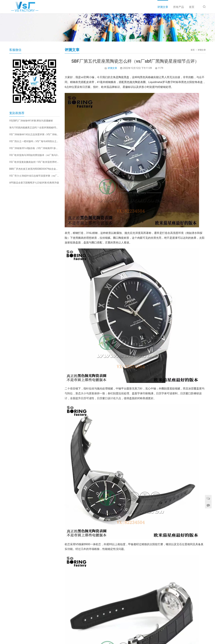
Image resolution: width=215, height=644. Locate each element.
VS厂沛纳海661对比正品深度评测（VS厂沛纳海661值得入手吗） (34, 134)
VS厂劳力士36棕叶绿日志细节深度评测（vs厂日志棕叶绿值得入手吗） (34, 176)
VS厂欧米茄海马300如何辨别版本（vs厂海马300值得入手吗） (34, 155)
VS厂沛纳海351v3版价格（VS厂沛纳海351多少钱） (34, 148)
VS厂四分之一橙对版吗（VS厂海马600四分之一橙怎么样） (34, 141)
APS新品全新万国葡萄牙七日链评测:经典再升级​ (34, 183)
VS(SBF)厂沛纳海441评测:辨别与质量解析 (31, 121)
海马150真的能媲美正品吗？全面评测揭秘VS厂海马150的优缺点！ (34, 128)
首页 (192, 7)
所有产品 (179, 7)
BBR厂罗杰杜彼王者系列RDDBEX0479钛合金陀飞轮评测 (34, 169)
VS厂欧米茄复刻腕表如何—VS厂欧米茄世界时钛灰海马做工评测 (34, 162)
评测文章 (163, 7)
